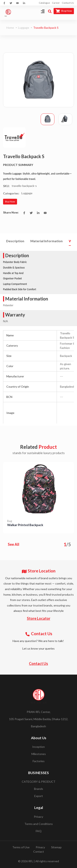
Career (56, 3)
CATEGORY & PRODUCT (39, 782)
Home (10, 28)
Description (15, 241)
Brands (39, 789)
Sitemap (56, 847)
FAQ (39, 831)
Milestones (39, 754)
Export (39, 796)
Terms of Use (21, 847)
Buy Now (10, 202)
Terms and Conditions (39, 824)
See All (14, 544)
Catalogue (44, 3)
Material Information (47, 241)
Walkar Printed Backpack (25, 525)
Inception (38, 747)
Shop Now (64, 11)
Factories (39, 761)
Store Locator (39, 618)
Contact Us (68, 3)
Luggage (24, 28)
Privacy (38, 817)
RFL (31, 861)
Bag (10, 521)
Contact (39, 851)
